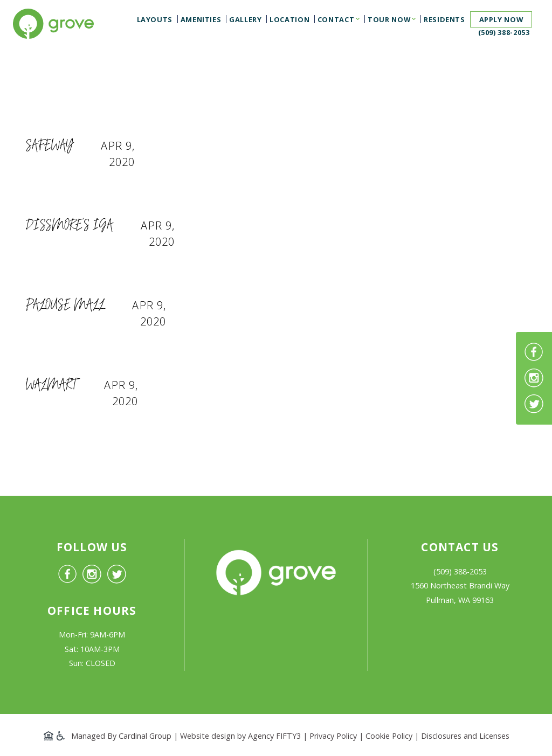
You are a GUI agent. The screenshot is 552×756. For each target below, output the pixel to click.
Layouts (155, 19)
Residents (444, 19)
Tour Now (389, 19)
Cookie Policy (389, 736)
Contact (336, 19)
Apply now (501, 19)
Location (289, 19)
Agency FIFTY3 (274, 736)
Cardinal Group (145, 736)
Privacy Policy (333, 736)
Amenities (201, 19)
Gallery (245, 19)
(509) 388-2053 (504, 32)
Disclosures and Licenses (465, 736)
